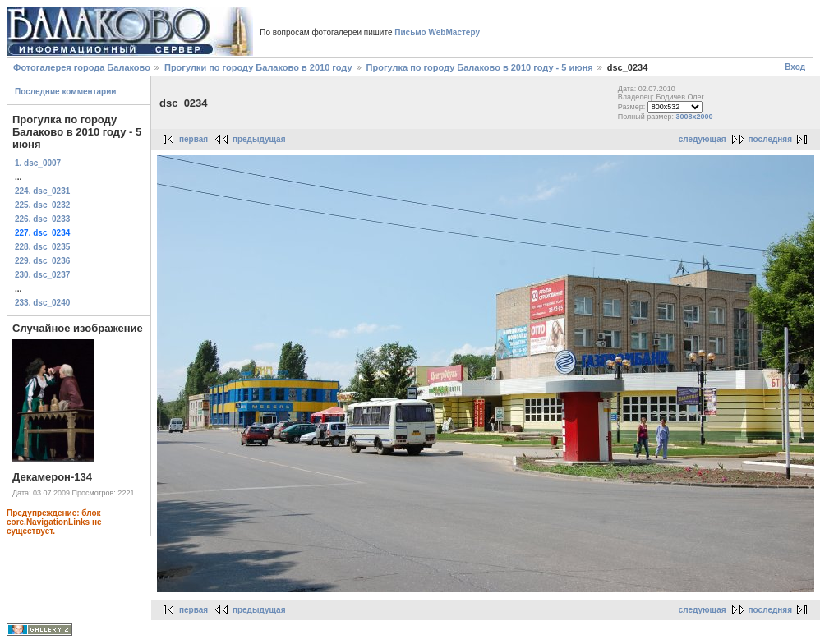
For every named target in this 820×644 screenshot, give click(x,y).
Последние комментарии (66, 92)
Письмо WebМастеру (437, 32)
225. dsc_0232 (42, 205)
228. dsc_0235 (42, 247)
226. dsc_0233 (42, 219)
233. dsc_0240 (42, 303)
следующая (703, 139)
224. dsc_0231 (42, 191)
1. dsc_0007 (38, 163)
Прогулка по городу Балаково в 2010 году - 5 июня (481, 67)
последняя (770, 139)
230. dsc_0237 (42, 275)
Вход (795, 67)
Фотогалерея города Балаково (82, 67)
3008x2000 (695, 117)
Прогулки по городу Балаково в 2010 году (258, 67)
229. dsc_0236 (42, 261)
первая (193, 139)
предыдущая (259, 139)
